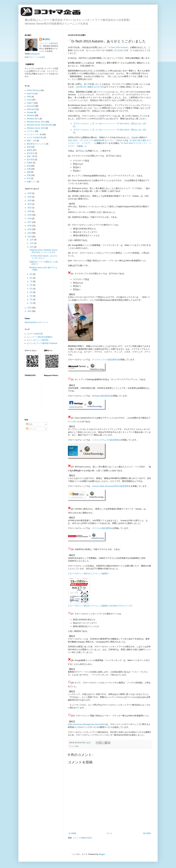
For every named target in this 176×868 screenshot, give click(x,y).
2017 (30, 222)
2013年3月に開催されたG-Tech (90, 87)
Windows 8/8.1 (33, 119)
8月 (31, 278)
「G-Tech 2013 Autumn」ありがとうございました (44, 257)
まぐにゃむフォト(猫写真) (38, 340)
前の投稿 (147, 833)
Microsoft (31, 106)
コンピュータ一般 (34, 134)
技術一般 (31, 156)
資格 (29, 172)
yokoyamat (35, 54)
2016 (30, 226)
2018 (30, 219)
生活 (29, 178)
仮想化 (30, 150)
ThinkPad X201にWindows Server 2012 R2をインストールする (43, 251)
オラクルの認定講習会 (102, 528)
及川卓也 (31, 160)
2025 (30, 193)
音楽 (29, 147)
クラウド (31, 131)
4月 (31, 292)
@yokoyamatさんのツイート (36, 322)
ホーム (110, 833)
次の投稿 (72, 833)
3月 (31, 296)
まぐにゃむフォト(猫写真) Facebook (42, 343)
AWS (29, 97)
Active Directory (33, 90)
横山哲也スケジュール (36, 144)
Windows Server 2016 (36, 128)
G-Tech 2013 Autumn (118, 47)
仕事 (29, 169)
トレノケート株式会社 (49, 43)
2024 (30, 197)
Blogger (102, 854)
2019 (30, 215)
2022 (30, 204)
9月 (31, 274)
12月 (32, 240)
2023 (30, 201)
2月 (31, 300)
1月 (31, 303)
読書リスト (32, 182)
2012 (30, 308)
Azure (29, 100)
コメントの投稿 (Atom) (82, 838)
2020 (30, 211)
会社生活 (31, 153)
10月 (32, 247)
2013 (30, 237)
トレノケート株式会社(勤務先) (40, 337)
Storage (30, 112)
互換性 (30, 163)
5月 (31, 289)
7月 (31, 281)
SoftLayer (31, 109)
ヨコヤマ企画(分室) (35, 137)
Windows (31, 115)
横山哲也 (46, 39)
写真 (29, 175)
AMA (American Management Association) (87, 724)
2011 (30, 311)
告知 (77, 746)
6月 (31, 285)
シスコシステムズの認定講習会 (106, 440)
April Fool (31, 94)
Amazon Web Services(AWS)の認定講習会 (111, 486)
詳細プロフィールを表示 (35, 57)
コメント (31, 429)
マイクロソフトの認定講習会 (105, 360)
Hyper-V (30, 103)
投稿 (29, 424)
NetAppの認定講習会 (101, 396)
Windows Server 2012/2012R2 (40, 125)
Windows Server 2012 (36, 122)
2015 (30, 229)
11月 (32, 243)
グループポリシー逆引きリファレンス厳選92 (88, 574)
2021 (30, 208)
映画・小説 (32, 141)
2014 (30, 233)
